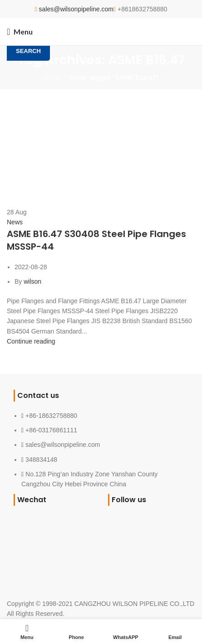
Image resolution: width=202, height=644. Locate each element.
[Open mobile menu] (20, 32)
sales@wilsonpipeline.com (76, 9)
